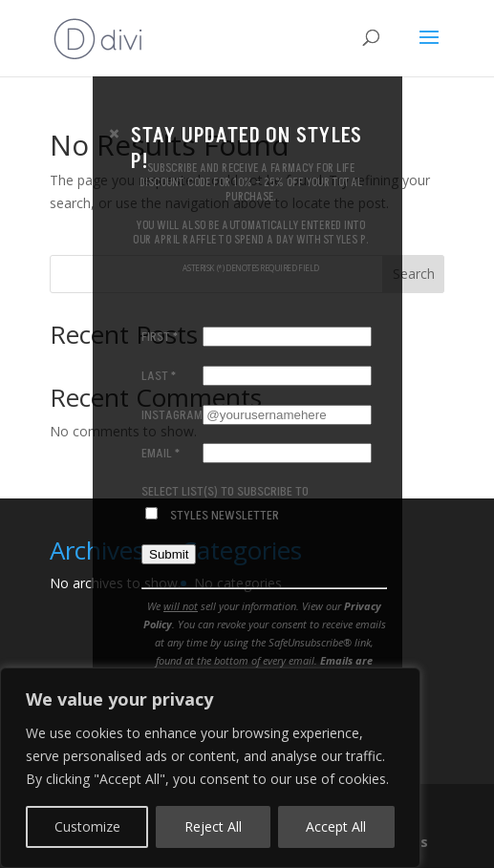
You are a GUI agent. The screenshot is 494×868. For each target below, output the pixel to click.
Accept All (336, 826)
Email (161, 453)
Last (159, 375)
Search (414, 274)
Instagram (172, 414)
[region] (210, 768)
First (160, 337)
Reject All (213, 826)
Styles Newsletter (224, 514)
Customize (87, 826)
